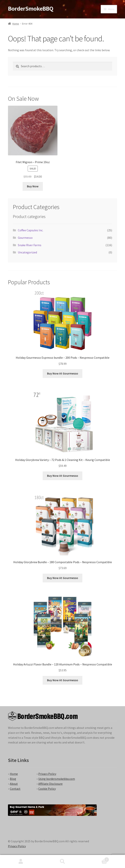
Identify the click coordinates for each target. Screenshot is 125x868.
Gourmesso (25, 238)
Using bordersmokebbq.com (57, 779)
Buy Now (33, 186)
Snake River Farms (30, 245)
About (14, 784)
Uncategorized (27, 252)
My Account (21, 862)
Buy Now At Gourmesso (63, 373)
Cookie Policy (47, 789)
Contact (15, 789)
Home (16, 24)
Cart (96, 859)
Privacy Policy (47, 774)
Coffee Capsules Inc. (31, 230)
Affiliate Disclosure (50, 784)
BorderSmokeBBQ (31, 9)
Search (63, 862)
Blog (13, 779)
